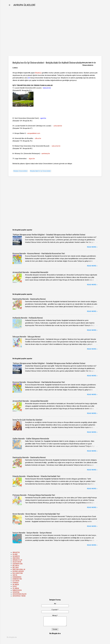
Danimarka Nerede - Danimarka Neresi (29, 299)
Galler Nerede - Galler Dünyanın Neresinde (31, 439)
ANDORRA (16, 558)
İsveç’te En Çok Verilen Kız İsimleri (27, 420)
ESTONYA (16, 581)
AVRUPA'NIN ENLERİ (19, 594)
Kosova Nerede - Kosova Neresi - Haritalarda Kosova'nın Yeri (39, 253)
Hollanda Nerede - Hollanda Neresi (28, 318)
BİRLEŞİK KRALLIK (19, 569)
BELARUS (16, 566)
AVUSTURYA (17, 562)
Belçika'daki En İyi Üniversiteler (40, 171)
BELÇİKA (16, 568)
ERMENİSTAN (17, 579)
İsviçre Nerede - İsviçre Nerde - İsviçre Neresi (32, 533)
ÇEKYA (15, 575)
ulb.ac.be (38, 138)
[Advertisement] (42, 33)
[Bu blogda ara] (55, 637)
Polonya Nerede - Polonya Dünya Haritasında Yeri (34, 495)
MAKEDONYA (17, 590)
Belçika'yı (38, 73)
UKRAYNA (16, 592)
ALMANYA (16, 556)
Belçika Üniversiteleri (20, 171)
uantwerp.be (46, 154)
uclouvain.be (58, 126)
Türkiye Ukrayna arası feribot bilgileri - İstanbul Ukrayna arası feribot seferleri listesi (49, 235)
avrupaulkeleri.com (34, 133)
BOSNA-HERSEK (18, 571)
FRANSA (16, 583)
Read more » (92, 247)
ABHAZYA (16, 552)
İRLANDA (16, 585)
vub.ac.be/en (56, 146)
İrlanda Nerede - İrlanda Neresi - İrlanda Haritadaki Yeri (36, 476)
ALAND (15, 554)
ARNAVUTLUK (17, 560)
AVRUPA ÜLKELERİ (24, 5)
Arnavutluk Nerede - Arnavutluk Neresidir (30, 272)
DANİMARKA (17, 577)
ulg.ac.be (32, 159)
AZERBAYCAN (17, 564)
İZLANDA (16, 588)
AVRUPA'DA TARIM (19, 596)
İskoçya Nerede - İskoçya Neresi (27, 337)
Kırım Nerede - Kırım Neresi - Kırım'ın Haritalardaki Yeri (36, 514)
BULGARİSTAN (18, 573)
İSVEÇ (15, 586)
